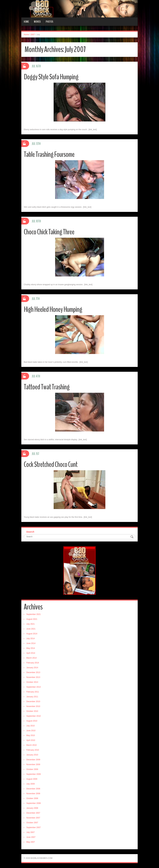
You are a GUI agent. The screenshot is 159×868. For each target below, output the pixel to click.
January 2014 (32, 668)
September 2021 (34, 614)
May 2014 (31, 648)
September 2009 (34, 774)
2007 (33, 35)
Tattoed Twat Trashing (47, 387)
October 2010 (32, 711)
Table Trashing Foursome (49, 154)
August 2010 (32, 721)
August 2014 (32, 634)
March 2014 (31, 658)
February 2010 (33, 750)
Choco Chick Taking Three (49, 232)
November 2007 (33, 818)
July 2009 (30, 784)
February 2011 (33, 692)
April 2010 (31, 740)
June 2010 (31, 731)
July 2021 (30, 624)
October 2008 (32, 798)
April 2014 (31, 653)
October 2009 (32, 769)
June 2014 (31, 643)
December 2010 (33, 702)
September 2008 (34, 803)
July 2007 (30, 832)
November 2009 (33, 764)
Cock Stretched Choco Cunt (51, 465)
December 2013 (33, 672)
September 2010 (34, 716)
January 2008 (32, 808)
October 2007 (32, 823)
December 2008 (33, 789)
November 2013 (33, 677)
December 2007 (33, 813)
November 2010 (33, 706)
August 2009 (32, 779)
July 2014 (30, 639)
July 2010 (30, 726)
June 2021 (31, 629)
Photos (49, 22)
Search (30, 532)
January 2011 (32, 697)
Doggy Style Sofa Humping (51, 77)
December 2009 (33, 760)
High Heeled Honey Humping (53, 309)
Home (26, 22)
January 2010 (32, 755)
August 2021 (32, 619)
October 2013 (32, 682)
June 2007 (31, 837)
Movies (37, 22)
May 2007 (31, 842)
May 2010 (31, 735)
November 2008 (33, 794)
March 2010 (31, 745)
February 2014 (33, 663)
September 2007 (34, 827)
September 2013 (34, 687)
